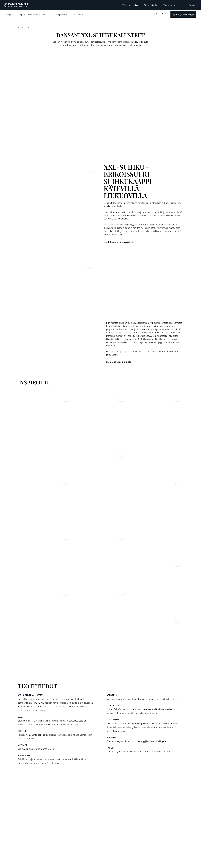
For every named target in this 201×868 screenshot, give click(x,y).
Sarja (28, 27)
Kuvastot (79, 14)
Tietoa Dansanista (130, 5)
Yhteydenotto (169, 5)
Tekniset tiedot (151, 5)
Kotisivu (21, 27)
